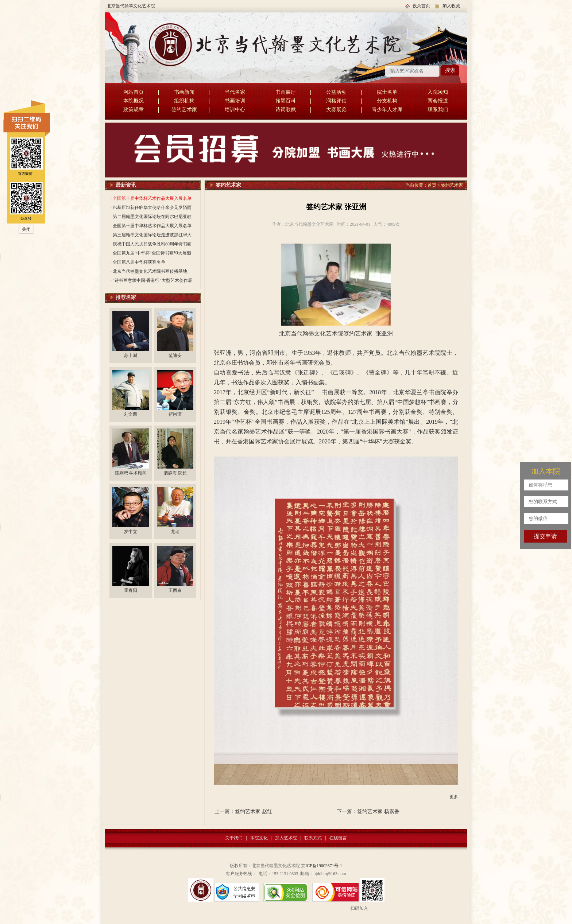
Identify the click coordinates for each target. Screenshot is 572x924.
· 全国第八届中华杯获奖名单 (138, 262)
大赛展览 (336, 110)
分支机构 (387, 101)
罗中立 (131, 532)
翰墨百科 (286, 101)
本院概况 (134, 101)
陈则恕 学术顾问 (131, 473)
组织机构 (184, 101)
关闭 (26, 229)
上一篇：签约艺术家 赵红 (243, 812)
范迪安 (175, 356)
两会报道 (438, 101)
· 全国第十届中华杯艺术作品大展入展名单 (151, 198)
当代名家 (235, 92)
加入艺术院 (286, 838)
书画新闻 (184, 92)
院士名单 (387, 92)
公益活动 (336, 92)
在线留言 (338, 838)
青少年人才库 (387, 110)
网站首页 (134, 92)
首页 (432, 185)
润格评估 (336, 101)
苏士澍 (131, 356)
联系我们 (438, 110)
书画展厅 (286, 92)
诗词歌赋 (286, 110)
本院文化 (259, 838)
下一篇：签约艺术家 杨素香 (368, 812)
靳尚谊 (175, 414)
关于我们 (234, 838)
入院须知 (438, 92)
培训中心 (235, 110)
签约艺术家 (184, 110)
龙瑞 (175, 532)
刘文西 (131, 414)
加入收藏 (451, 6)
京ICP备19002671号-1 (322, 866)
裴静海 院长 (175, 473)
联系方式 (313, 838)
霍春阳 (131, 590)
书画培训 (235, 101)
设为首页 (421, 6)
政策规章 (134, 110)
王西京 (175, 590)
